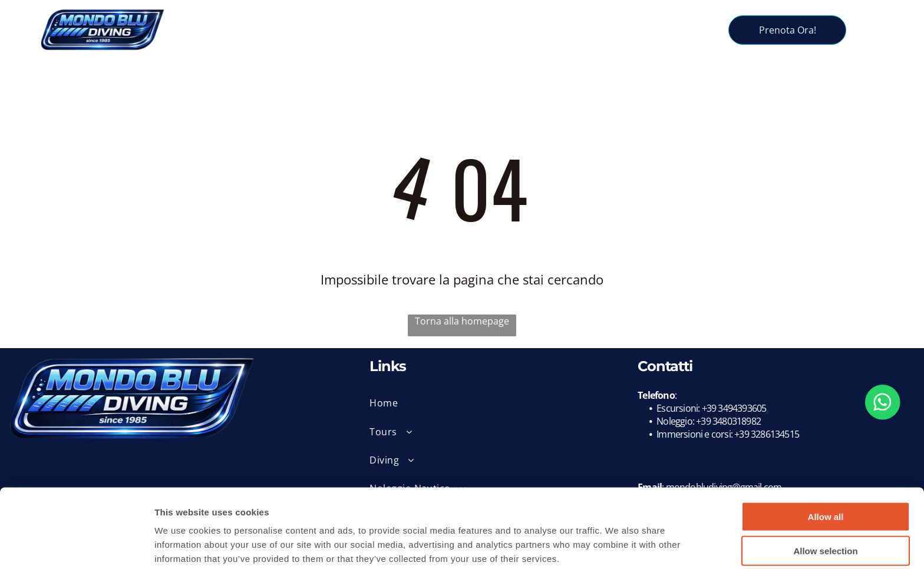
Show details (618, 546)
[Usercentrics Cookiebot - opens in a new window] (76, 546)
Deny (826, 535)
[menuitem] (284, 20)
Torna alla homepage (462, 321)
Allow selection (825, 500)
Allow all (826, 466)
